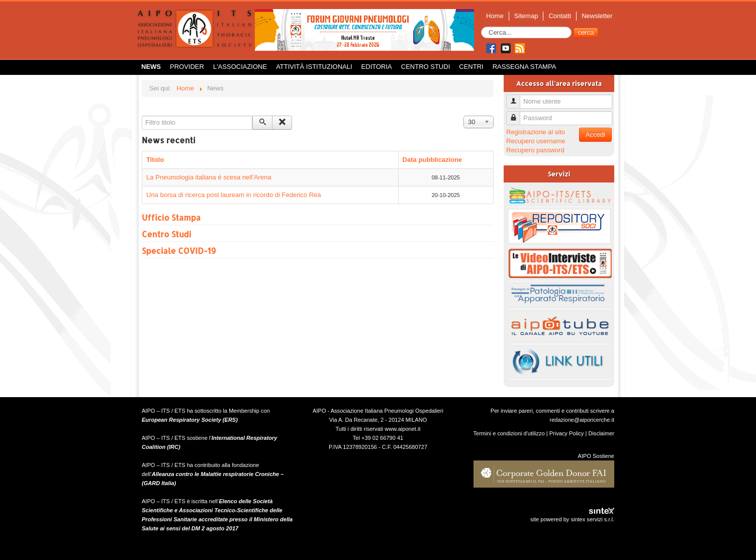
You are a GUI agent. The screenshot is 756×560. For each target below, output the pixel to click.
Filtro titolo (142, 116)
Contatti (560, 16)
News (151, 67)
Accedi (595, 134)
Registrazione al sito (536, 132)
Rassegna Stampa (525, 67)
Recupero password (535, 150)
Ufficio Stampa (171, 217)
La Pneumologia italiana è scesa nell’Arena (209, 177)
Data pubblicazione (432, 160)
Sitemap (526, 16)
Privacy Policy (567, 433)
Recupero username (536, 141)
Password (517, 114)
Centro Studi (426, 67)
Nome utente (517, 97)
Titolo (155, 160)
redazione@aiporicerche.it (582, 420)
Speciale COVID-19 (179, 251)
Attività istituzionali (314, 67)
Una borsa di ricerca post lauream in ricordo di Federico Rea (234, 195)
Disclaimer (601, 433)
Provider (187, 67)
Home (495, 16)
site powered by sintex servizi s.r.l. (572, 519)
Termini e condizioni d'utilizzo (509, 433)
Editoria (377, 67)
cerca (586, 32)
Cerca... (481, 27)
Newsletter (597, 16)
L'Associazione (240, 67)
